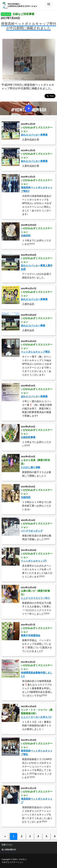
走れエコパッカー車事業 (34, 135)
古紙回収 (26, 236)
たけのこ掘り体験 (31, 467)
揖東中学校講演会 (31, 635)
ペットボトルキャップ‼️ (34, 561)
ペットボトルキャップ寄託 (35, 352)
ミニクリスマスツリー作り (35, 598)
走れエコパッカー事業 (33, 326)
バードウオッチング (32, 531)
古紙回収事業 (28, 437)
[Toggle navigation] (49, 4)
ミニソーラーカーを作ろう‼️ (36, 717)
